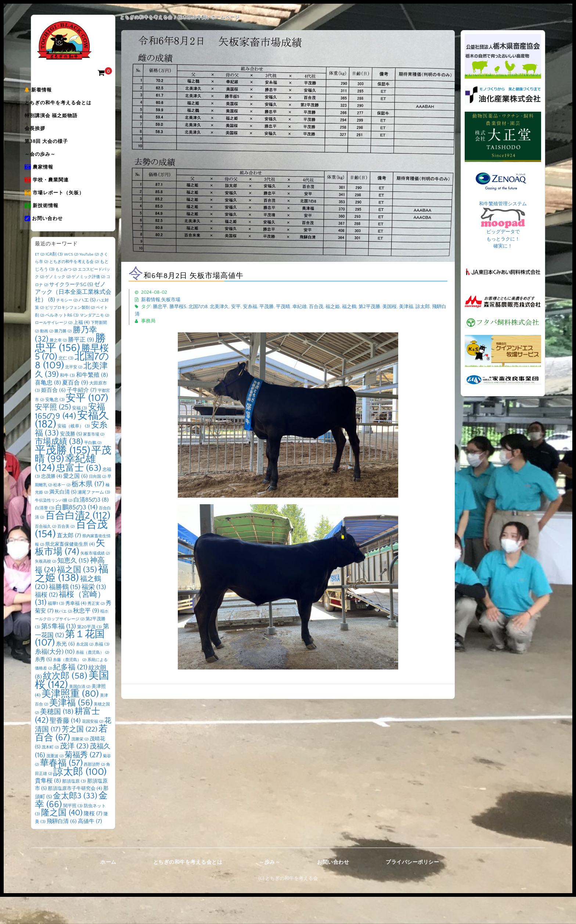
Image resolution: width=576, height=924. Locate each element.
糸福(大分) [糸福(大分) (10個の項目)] (55, 679)
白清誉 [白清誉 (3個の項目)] (45, 535)
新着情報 (52, 92)
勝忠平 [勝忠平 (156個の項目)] (70, 370)
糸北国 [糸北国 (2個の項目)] (85, 672)
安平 (236, 307)
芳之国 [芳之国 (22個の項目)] (80, 757)
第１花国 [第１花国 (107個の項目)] (70, 666)
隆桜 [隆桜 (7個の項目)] (93, 841)
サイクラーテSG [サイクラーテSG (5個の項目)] (71, 312)
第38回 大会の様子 (60, 154)
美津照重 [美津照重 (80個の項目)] (70, 721)
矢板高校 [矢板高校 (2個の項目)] (46, 589)
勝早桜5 (178, 307)
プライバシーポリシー (412, 889)
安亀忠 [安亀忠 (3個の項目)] (55, 427)
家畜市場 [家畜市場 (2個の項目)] (94, 462)
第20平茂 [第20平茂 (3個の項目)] (89, 654)
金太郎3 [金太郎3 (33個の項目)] (75, 823)
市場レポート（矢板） (68, 216)
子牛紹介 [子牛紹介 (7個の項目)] (82, 417)
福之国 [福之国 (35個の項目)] (77, 597)
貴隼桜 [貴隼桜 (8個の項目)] (48, 808)
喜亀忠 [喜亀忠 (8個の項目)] (48, 410)
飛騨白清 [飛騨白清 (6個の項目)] (62, 849)
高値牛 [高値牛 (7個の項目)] (90, 849)
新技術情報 (55, 231)
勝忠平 (160, 307)
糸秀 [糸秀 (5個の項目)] (43, 687)
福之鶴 (349, 307)
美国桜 (390, 307)
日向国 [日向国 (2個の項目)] (98, 504)
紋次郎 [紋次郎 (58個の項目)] (65, 703)
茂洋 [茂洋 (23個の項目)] (74, 773)
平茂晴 (283, 307)
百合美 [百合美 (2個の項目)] (66, 554)
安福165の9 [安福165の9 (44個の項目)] (70, 439)
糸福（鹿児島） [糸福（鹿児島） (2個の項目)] (92, 680)
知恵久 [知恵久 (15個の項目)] (73, 588)
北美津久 (219, 307)
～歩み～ (270, 889)
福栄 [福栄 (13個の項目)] (94, 614)
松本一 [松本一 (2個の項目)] (62, 512)
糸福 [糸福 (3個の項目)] (102, 672)
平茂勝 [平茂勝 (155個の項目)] (63, 478)
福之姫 (333, 307)
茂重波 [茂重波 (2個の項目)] (55, 783)
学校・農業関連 (61, 200)
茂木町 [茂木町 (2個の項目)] (50, 775)
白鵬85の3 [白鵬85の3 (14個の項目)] (77, 535)
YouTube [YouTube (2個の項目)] (89, 282)
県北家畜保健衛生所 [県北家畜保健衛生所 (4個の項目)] (70, 571)
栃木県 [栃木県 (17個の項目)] (88, 511)
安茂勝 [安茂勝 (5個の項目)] (71, 461)
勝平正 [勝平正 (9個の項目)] (81, 367)
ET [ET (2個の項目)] (40, 282)
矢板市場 (171, 300)
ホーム (108, 889)
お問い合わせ (58, 246)
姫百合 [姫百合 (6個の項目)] (53, 418)
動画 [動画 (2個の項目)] (47, 358)
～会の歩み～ (54, 169)
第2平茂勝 (369, 307)
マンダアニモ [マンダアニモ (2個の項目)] (94, 343)
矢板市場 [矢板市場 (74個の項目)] (70, 575)
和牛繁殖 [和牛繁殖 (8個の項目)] (92, 402)
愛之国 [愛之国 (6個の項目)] (75, 503)
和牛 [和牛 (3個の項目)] (67, 403)
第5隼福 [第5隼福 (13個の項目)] (59, 654)
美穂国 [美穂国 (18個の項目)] (57, 739)
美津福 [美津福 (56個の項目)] (71, 730)
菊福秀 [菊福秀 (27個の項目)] (83, 782)
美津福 (406, 307)
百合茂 (316, 307)
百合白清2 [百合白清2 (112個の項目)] (78, 543)
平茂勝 (267, 307)
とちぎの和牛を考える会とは (72, 108)
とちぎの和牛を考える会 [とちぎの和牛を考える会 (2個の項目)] (74, 289)
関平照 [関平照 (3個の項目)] (73, 833)
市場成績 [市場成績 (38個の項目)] (59, 469)
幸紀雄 (300, 307)
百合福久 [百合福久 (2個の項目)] (46, 554)
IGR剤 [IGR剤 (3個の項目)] (54, 281)
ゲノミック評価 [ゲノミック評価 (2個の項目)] (88, 304)
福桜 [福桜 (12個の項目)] (46, 622)
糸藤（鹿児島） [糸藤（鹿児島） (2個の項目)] (70, 687)
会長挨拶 (49, 138)
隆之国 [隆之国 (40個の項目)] (62, 840)
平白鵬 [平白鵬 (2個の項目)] (93, 470)
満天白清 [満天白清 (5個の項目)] (63, 519)
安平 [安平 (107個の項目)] (87, 425)
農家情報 (53, 185)
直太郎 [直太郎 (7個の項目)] (69, 563)
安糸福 (250, 307)
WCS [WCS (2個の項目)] (71, 282)
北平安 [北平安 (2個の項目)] (74, 394)
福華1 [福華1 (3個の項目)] (56, 631)
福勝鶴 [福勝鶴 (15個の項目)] (65, 614)
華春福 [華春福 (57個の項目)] (61, 790)
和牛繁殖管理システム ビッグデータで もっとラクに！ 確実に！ (503, 225)
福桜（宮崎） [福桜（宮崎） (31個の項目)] (70, 626)
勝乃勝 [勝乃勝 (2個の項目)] (63, 358)
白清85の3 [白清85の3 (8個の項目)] (91, 527)
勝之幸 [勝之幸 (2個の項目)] (58, 368)
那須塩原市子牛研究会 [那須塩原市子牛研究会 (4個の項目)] (75, 816)
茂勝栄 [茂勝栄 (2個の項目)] (80, 766)
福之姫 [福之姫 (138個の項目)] (72, 601)
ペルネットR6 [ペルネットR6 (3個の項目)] (62, 342)
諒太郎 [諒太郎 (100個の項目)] (80, 799)
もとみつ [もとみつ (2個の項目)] (66, 297)
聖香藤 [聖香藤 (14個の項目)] (65, 748)
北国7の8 (198, 307)
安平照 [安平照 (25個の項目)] (53, 434)
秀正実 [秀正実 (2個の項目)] (96, 631)
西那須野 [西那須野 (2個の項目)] (94, 792)
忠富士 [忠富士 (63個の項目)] (79, 495)
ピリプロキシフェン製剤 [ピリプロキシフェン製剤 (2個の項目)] (70, 335)
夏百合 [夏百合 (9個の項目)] (75, 410)
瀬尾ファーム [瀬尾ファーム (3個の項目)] (94, 519)
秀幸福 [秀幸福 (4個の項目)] (76, 631)
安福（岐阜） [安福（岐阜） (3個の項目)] (74, 453)
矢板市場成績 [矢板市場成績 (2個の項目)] (95, 581)
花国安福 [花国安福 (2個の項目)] (93, 749)
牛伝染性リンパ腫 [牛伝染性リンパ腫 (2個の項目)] (54, 528)
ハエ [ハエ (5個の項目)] (87, 327)
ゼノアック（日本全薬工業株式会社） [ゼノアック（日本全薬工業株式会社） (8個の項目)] (73, 319)
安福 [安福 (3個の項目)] (80, 435)
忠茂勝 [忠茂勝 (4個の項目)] (52, 503)
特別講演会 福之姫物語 (65, 123)
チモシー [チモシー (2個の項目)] (67, 328)
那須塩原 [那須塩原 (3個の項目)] (74, 808)
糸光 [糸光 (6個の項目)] (65, 671)
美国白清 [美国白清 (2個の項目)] (80, 714)
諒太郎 (423, 307)
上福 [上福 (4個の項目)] (82, 350)
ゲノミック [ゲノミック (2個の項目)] (58, 304)
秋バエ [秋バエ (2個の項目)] (63, 639)
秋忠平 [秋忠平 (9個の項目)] (86, 638)
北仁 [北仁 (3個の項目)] (66, 385)
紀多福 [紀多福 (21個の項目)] (70, 694)
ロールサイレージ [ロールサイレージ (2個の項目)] (54, 350)
